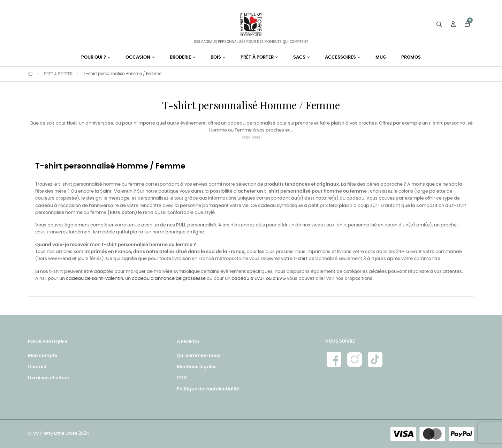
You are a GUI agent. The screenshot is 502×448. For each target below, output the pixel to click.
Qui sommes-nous (199, 356)
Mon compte (43, 356)
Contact (37, 367)
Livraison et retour (49, 378)
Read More (251, 137)
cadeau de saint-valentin (94, 279)
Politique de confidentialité (208, 389)
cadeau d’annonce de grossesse (169, 279)
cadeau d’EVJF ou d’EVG (259, 279)
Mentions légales (197, 367)
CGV (182, 378)
